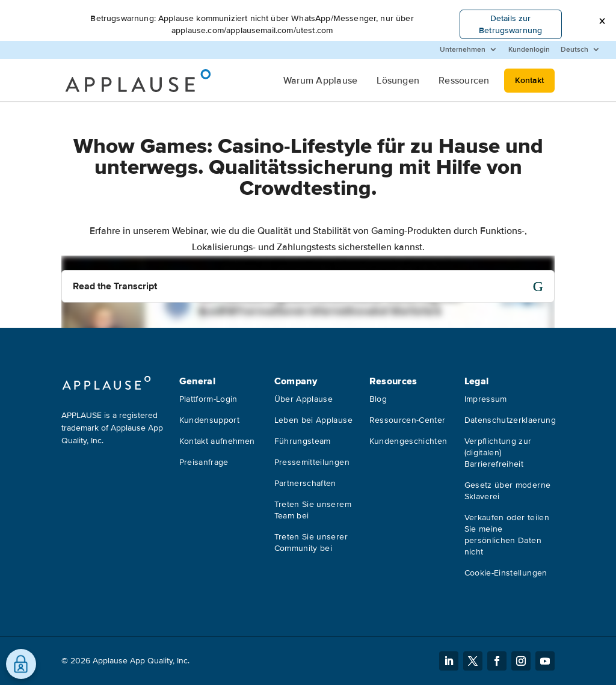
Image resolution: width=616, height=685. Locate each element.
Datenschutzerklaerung (510, 420)
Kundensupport (210, 420)
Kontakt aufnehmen (217, 441)
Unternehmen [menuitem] (463, 50)
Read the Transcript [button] (115, 286)
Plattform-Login (208, 399)
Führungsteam (303, 441)
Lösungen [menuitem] (398, 81)
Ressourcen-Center (408, 420)
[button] (602, 22)
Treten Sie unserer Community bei (311, 542)
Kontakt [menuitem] (529, 80)
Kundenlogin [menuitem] (529, 50)
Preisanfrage (204, 462)
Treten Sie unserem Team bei (313, 510)
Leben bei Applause (313, 420)
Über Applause (304, 399)
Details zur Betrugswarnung (510, 24)
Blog (378, 399)
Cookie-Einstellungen (506, 573)
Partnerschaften (305, 483)
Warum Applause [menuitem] (320, 81)
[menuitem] (581, 50)
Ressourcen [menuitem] (464, 81)
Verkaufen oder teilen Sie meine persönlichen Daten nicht (507, 535)
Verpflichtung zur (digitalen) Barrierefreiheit (498, 453)
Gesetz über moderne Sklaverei (508, 491)
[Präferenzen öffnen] (21, 664)
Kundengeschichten (408, 441)
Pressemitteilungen (312, 462)
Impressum (486, 399)
